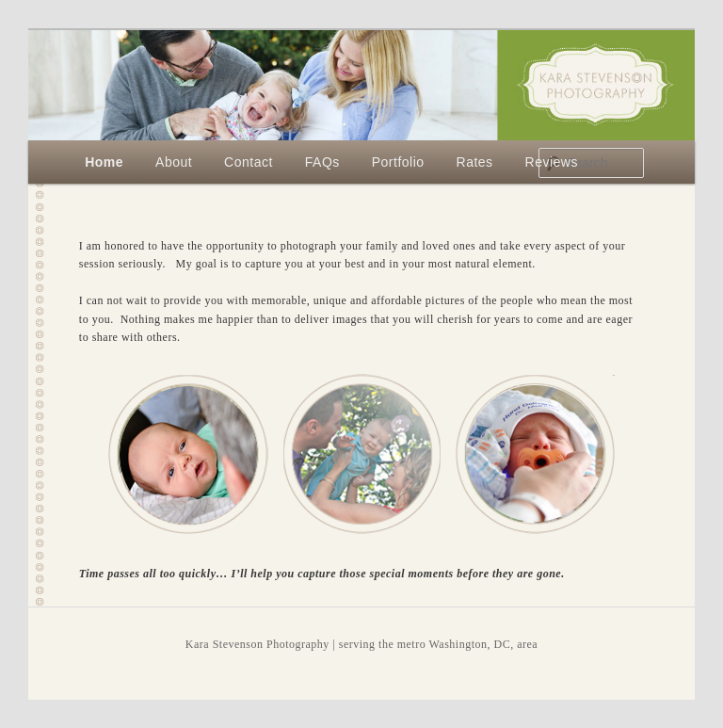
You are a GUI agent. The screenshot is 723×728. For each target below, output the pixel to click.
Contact (249, 162)
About (174, 162)
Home (104, 162)
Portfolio (398, 162)
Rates (475, 162)
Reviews (552, 162)
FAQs (322, 162)
